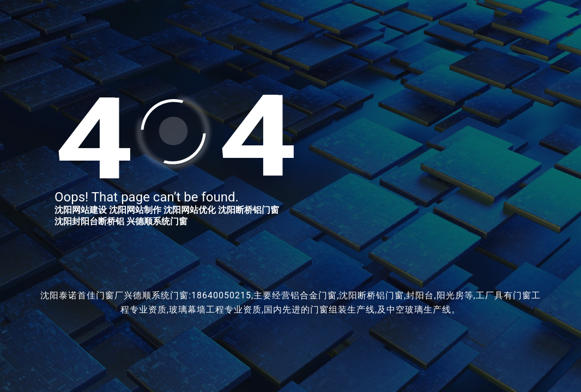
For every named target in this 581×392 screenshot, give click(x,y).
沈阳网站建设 (81, 210)
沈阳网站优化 (190, 210)
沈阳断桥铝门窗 (249, 210)
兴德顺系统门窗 (157, 221)
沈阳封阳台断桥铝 (89, 221)
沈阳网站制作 (135, 210)
